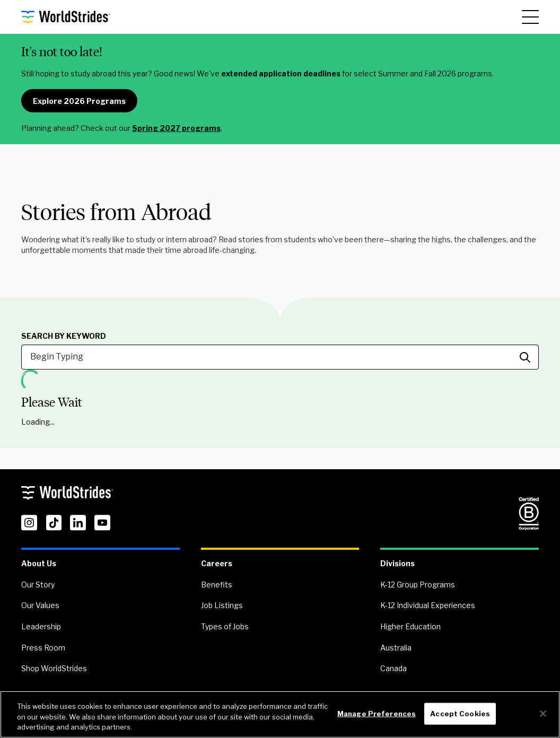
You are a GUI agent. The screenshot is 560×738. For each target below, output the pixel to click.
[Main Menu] (530, 17)
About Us (39, 563)
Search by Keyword (64, 336)
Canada (393, 668)
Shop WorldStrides (54, 668)
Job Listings (222, 605)
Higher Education (410, 626)
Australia (396, 648)
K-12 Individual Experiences (428, 605)
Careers (217, 563)
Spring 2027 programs (176, 128)
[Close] (543, 714)
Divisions (397, 563)
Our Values (40, 605)
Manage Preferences (377, 713)
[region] (280, 714)
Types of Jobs (225, 626)
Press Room (43, 648)
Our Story (38, 585)
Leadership (41, 626)
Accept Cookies (460, 713)
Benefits (217, 585)
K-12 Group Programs (418, 585)
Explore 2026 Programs (79, 101)
